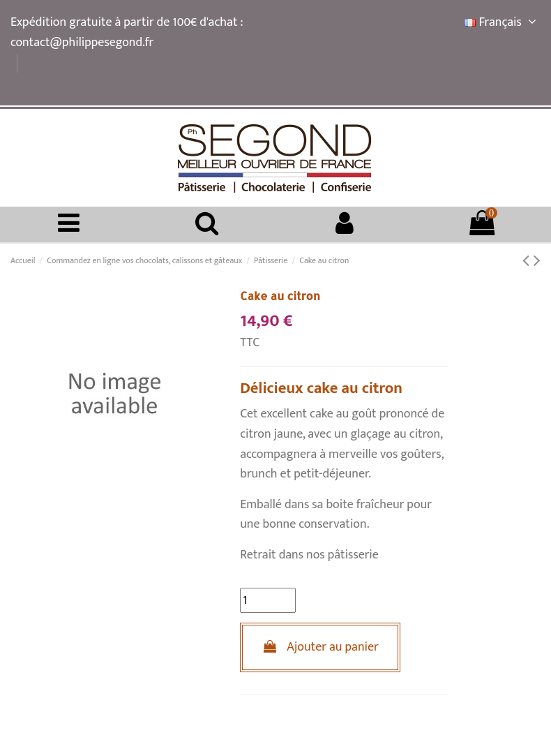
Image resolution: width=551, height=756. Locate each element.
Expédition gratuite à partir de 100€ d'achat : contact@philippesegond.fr (127, 32)
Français (503, 22)
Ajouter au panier (320, 647)
